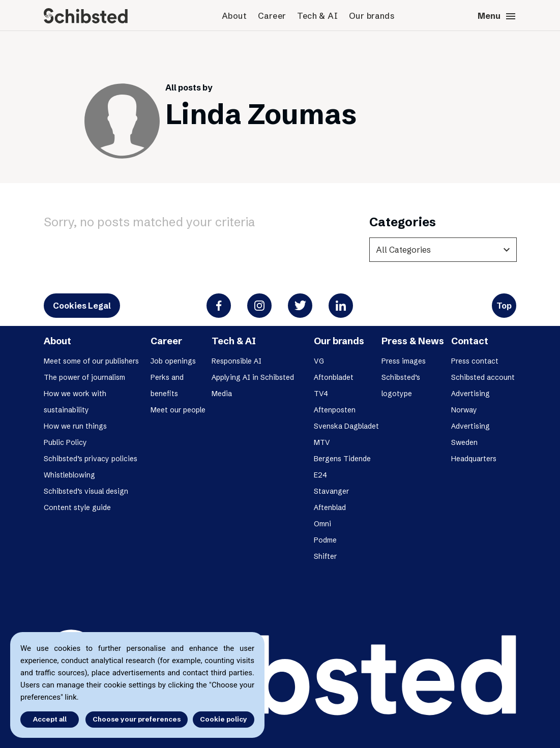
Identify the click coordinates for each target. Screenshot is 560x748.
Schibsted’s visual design (86, 491)
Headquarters (474, 459)
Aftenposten (335, 410)
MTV (322, 442)
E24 (320, 475)
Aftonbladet (334, 377)
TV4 (321, 394)
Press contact (475, 361)
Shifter (325, 556)
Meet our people (178, 410)
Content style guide (77, 507)
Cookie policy (224, 719)
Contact (470, 341)
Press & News (413, 341)
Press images (404, 361)
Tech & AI (317, 16)
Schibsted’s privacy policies (91, 459)
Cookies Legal (82, 306)
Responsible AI (237, 361)
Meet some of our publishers (91, 361)
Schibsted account (483, 377)
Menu (497, 16)
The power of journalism (84, 377)
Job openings (173, 361)
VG (319, 361)
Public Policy (65, 442)
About (234, 16)
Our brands (372, 16)
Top (504, 306)
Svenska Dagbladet (346, 426)
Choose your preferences (137, 719)
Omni (322, 524)
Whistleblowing (69, 475)
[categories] (443, 250)
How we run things (75, 426)
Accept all (50, 719)
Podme (325, 540)
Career (272, 16)
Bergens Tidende (342, 459)
